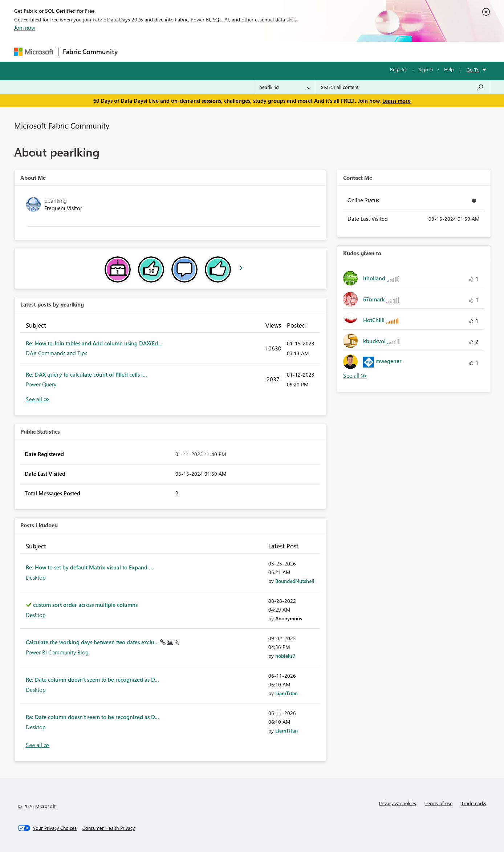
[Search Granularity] (285, 87)
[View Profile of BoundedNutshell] (295, 581)
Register (399, 69)
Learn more (397, 101)
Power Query (41, 384)
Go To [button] (473, 70)
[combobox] (403, 87)
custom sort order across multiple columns (85, 605)
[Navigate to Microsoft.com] (34, 52)
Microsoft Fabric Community (62, 125)
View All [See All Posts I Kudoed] (38, 745)
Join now (25, 28)
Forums (134, 51)
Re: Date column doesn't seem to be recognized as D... (92, 679)
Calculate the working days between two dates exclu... (93, 642)
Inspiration (166, 51)
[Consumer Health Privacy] (109, 828)
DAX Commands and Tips (56, 353)
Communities (228, 51)
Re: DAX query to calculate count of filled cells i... (86, 374)
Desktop (36, 577)
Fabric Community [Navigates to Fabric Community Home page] (90, 52)
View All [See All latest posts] (38, 399)
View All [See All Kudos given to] (355, 376)
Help (449, 69)
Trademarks (474, 803)
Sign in (426, 69)
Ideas (196, 51)
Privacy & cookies (398, 803)
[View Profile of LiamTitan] (286, 693)
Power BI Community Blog (57, 652)
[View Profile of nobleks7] (285, 656)
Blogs (261, 51)
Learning (289, 51)
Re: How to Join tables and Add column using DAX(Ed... (94, 343)
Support (319, 51)
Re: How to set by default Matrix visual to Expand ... (90, 567)
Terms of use (439, 803)
